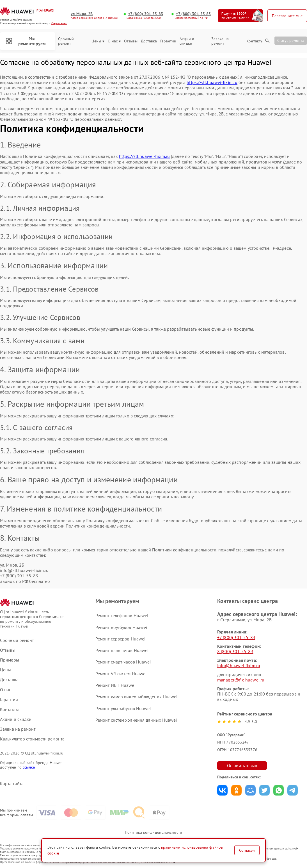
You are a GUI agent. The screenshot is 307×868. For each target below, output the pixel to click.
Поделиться (222, 790)
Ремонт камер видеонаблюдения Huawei (137, 697)
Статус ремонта (291, 40)
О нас (114, 41)
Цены (98, 41)
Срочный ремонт (66, 41)
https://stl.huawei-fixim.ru (212, 82)
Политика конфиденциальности (153, 832)
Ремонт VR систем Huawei (121, 674)
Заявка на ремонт (220, 41)
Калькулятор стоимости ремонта (32, 739)
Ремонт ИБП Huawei (115, 685)
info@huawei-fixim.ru (239, 665)
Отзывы (131, 41)
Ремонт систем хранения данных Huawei (136, 720)
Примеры (10, 660)
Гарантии (168, 41)
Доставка (149, 41)
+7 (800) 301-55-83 (146, 14)
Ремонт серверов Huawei (120, 639)
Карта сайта (12, 784)
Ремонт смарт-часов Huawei (123, 662)
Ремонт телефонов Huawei (122, 615)
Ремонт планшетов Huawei (122, 650)
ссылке (29, 767)
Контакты (255, 41)
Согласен (247, 850)
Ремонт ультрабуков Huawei (123, 708)
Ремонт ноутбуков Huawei (121, 627)
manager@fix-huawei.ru (241, 680)
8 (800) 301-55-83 (235, 651)
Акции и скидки (187, 41)
